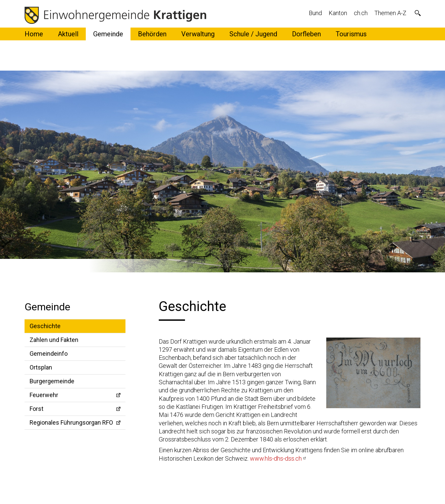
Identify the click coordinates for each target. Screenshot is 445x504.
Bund (315, 13)
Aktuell (68, 34)
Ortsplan (41, 367)
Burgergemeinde (52, 381)
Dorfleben (306, 34)
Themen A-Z (390, 13)
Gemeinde (108, 34)
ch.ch (361, 13)
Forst (36, 409)
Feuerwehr (44, 395)
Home (34, 34)
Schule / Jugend (253, 34)
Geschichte (45, 326)
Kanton (338, 13)
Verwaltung (198, 34)
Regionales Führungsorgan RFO (71, 422)
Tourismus (351, 34)
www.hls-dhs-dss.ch (276, 458)
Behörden (152, 34)
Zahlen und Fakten (54, 340)
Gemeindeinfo (49, 354)
